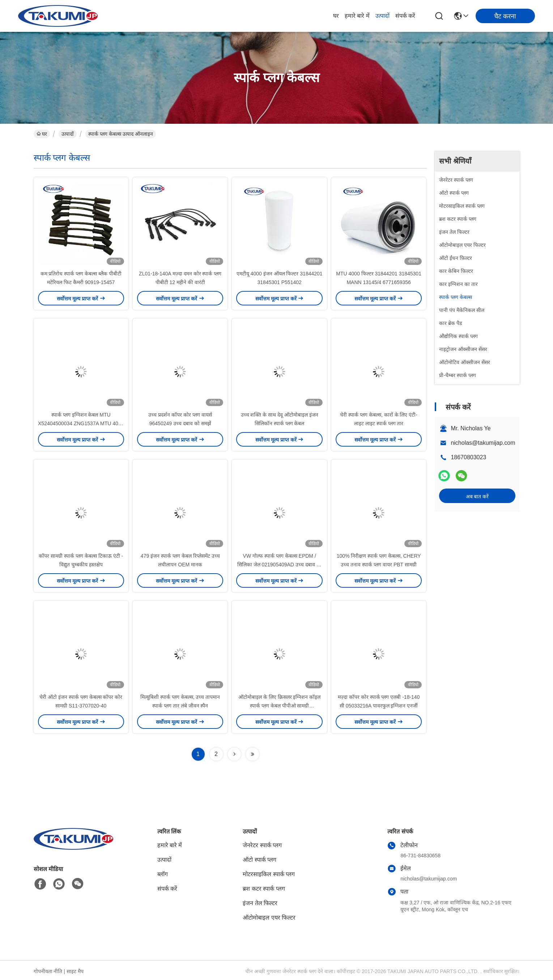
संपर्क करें (405, 16)
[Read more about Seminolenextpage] (234, 754)
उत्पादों (382, 16)
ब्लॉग (163, 874)
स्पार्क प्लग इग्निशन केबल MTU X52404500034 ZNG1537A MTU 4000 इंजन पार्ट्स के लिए (81, 423)
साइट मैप (75, 971)
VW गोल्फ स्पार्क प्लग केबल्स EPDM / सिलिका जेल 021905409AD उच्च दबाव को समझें (280, 565)
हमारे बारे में (357, 16)
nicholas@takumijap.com (483, 443)
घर (336, 16)
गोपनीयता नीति (48, 971)
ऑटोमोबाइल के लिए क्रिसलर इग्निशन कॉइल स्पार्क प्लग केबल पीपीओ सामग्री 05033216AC (279, 706)
